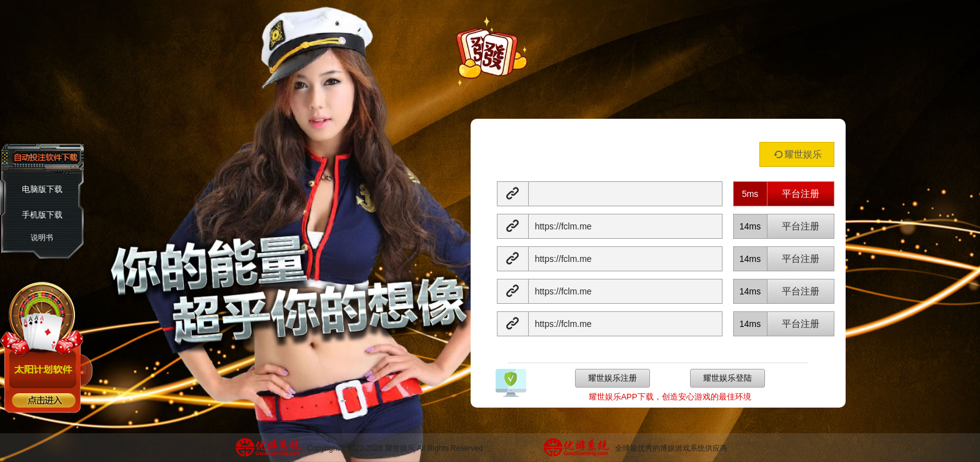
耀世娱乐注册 (612, 378)
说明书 (42, 238)
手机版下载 (42, 215)
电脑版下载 (42, 189)
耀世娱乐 (797, 154)
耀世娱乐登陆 (727, 378)
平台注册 (801, 193)
